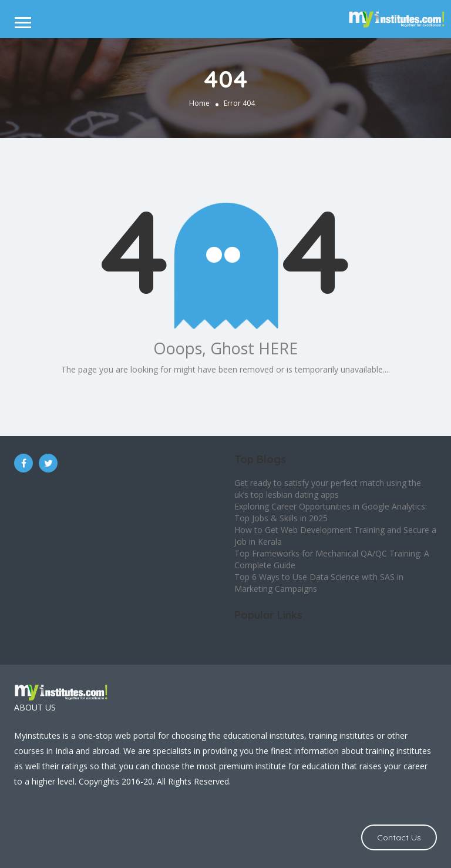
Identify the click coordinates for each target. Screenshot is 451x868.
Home (199, 103)
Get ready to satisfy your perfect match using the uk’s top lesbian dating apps (328, 489)
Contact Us (399, 837)
